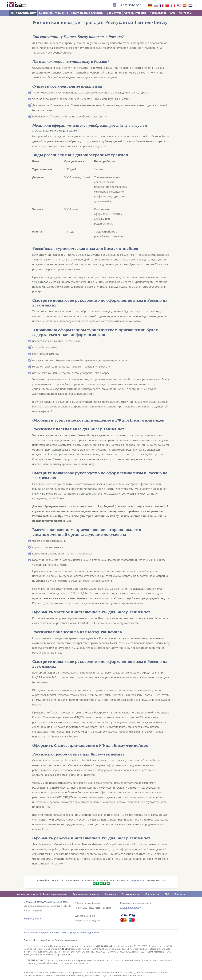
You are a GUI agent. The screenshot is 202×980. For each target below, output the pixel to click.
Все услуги (114, 13)
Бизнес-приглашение (54, 13)
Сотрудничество (135, 13)
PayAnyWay (135, 908)
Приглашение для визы (87, 13)
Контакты (185, 13)
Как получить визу (23, 13)
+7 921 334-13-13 (130, 5)
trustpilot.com (137, 880)
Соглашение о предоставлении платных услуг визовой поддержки (62, 933)
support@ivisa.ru (33, 919)
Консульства (158, 13)
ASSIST (124, 908)
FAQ (172, 13)
